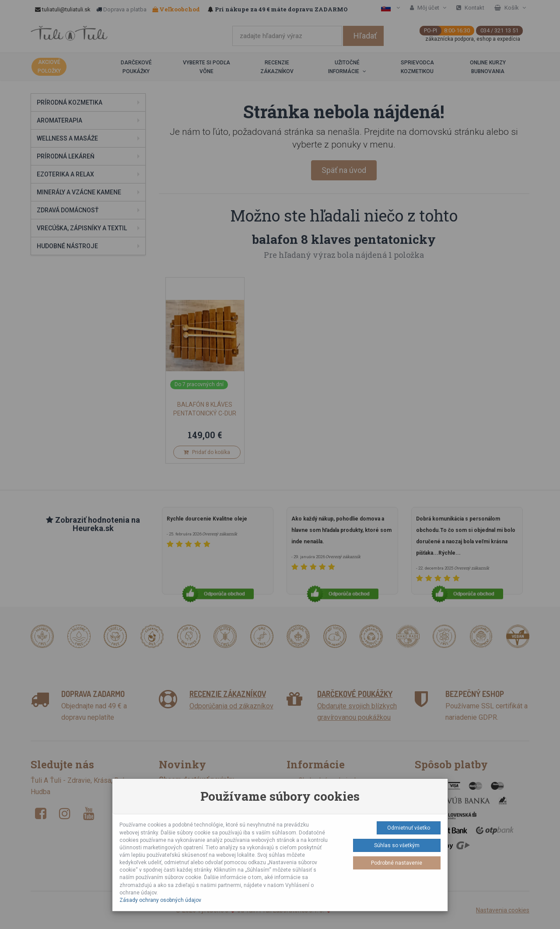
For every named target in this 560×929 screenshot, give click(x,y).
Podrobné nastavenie (397, 863)
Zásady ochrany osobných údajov (160, 900)
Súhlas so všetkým (397, 845)
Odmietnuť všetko (409, 828)
